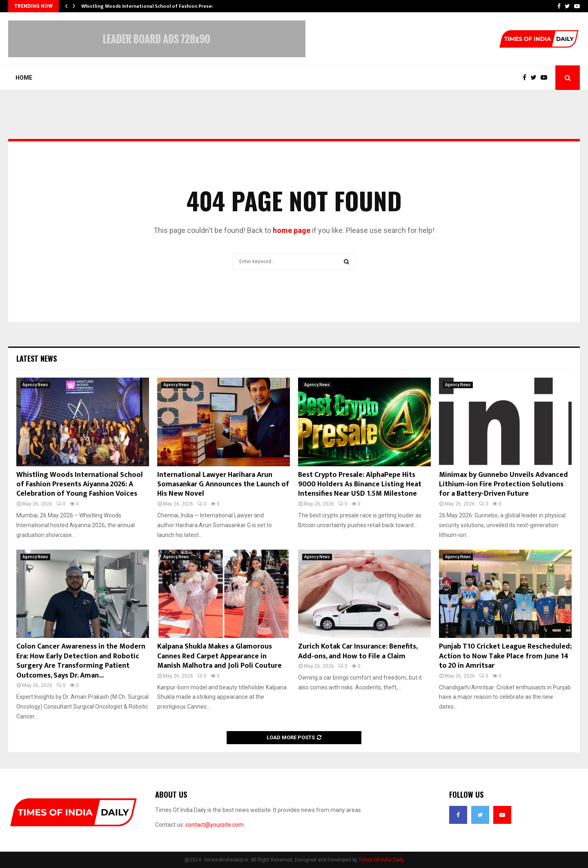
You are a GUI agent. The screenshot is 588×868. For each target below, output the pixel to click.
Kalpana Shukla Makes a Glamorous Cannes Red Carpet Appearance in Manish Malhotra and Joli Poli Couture (219, 656)
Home (24, 78)
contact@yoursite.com (215, 825)
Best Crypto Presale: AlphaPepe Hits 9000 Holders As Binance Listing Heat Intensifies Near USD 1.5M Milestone (360, 484)
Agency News (35, 385)
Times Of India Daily (381, 860)
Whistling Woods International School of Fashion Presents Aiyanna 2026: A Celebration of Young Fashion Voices (80, 484)
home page (292, 230)
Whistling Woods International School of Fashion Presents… (152, 6)
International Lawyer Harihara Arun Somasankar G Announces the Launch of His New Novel (223, 484)
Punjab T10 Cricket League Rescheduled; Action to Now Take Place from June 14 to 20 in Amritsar (505, 656)
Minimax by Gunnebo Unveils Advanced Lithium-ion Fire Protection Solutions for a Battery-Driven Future (503, 484)
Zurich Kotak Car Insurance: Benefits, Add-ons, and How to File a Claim (358, 651)
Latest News (37, 358)
